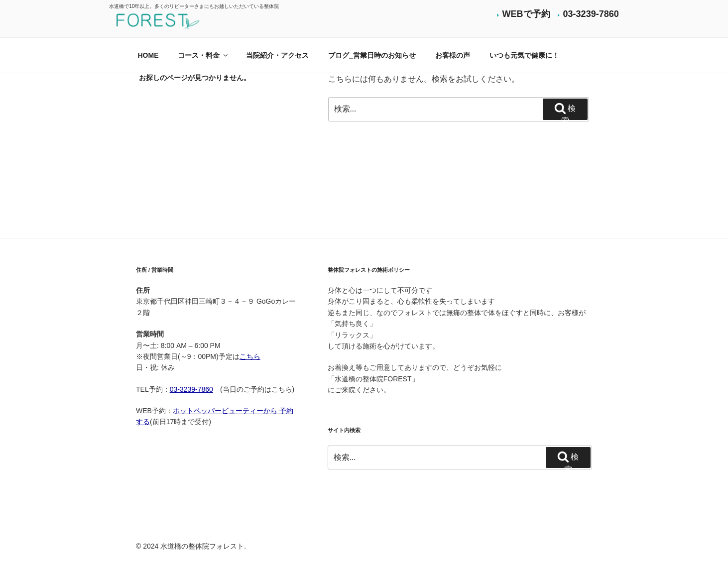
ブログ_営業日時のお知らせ (372, 55)
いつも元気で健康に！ (524, 55)
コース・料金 (203, 55)
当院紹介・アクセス (277, 55)
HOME (148, 55)
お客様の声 (453, 55)
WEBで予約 (526, 14)
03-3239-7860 (591, 14)
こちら (250, 356)
